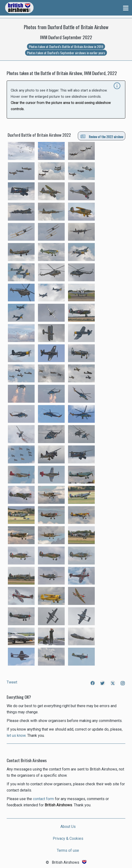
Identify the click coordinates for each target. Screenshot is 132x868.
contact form (43, 799)
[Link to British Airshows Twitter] (102, 684)
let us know (16, 735)
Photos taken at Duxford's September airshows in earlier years (66, 53)
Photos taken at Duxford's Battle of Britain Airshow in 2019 (66, 46)
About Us (68, 827)
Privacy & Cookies (68, 838)
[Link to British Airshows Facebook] (92, 684)
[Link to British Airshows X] (112, 684)
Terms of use (68, 850)
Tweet (12, 682)
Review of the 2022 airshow (102, 137)
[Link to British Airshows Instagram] (122, 684)
